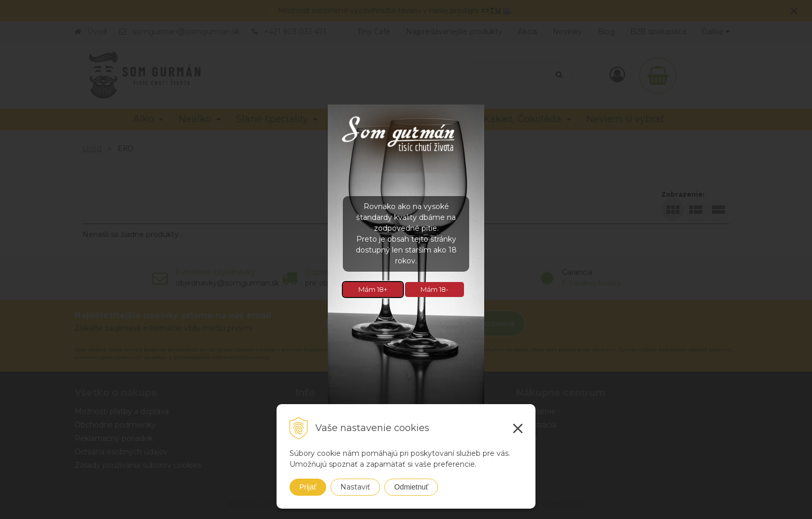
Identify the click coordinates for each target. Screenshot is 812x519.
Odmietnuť (411, 487)
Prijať (308, 487)
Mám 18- (434, 289)
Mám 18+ (373, 289)
